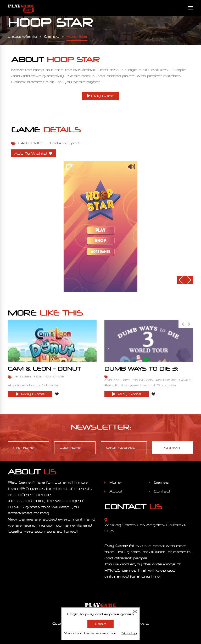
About (116, 491)
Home (115, 482)
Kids (38, 376)
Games (161, 482)
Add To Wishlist (31, 153)
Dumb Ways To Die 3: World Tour (141, 371)
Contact (162, 491)
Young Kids (54, 376)
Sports (75, 143)
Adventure (166, 380)
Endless (58, 143)
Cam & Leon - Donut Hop (44, 371)
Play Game (101, 96)
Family (185, 380)
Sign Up (129, 633)
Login (101, 624)
